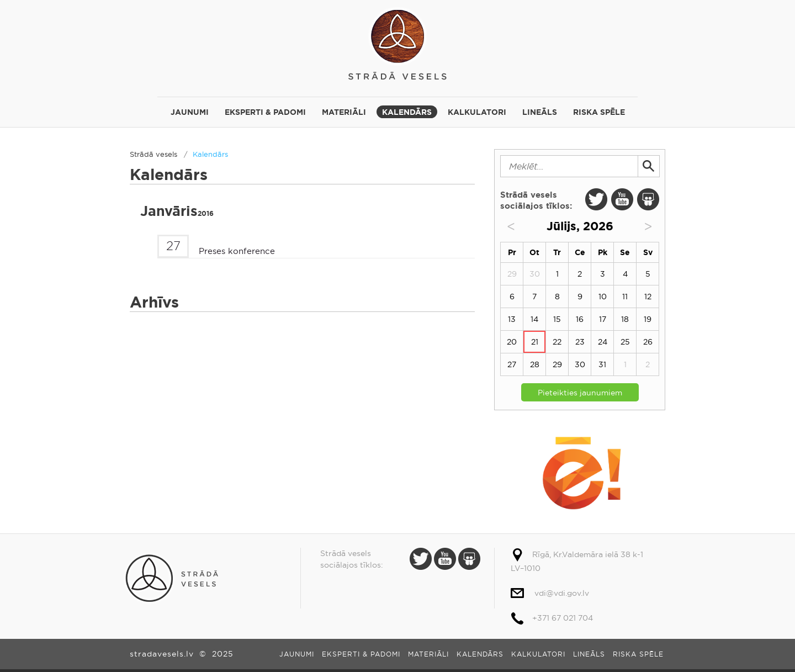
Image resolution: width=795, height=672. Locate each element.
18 (625, 319)
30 (580, 364)
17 (603, 319)
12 (648, 297)
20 (512, 342)
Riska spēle (599, 112)
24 (603, 342)
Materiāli (344, 112)
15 (557, 319)
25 (625, 342)
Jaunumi (190, 112)
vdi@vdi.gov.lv (562, 593)
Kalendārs (407, 112)
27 (512, 364)
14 (534, 319)
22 (557, 342)
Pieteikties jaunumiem (580, 393)
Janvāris (177, 211)
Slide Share (648, 199)
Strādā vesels (397, 43)
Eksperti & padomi (265, 112)
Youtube (622, 199)
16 (580, 319)
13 (512, 319)
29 (557, 364)
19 (648, 319)
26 (648, 342)
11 (625, 297)
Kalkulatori (477, 112)
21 (535, 342)
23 (580, 342)
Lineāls (540, 112)
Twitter (596, 199)
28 (535, 364)
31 (602, 364)
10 (603, 297)
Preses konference (237, 251)
